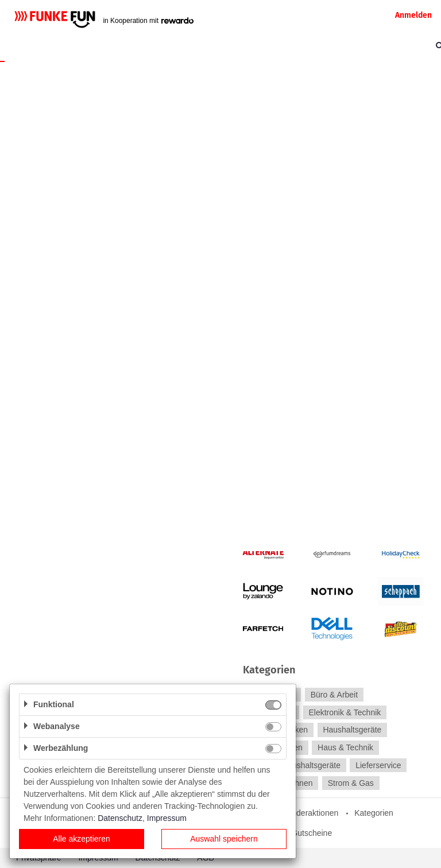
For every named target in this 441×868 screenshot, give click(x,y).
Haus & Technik (345, 747)
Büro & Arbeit (334, 695)
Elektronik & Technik (345, 712)
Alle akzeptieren (82, 839)
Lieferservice (378, 765)
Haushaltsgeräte (352, 730)
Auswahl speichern (224, 839)
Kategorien (374, 813)
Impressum (167, 818)
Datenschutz (120, 818)
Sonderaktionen (310, 813)
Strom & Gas (351, 783)
